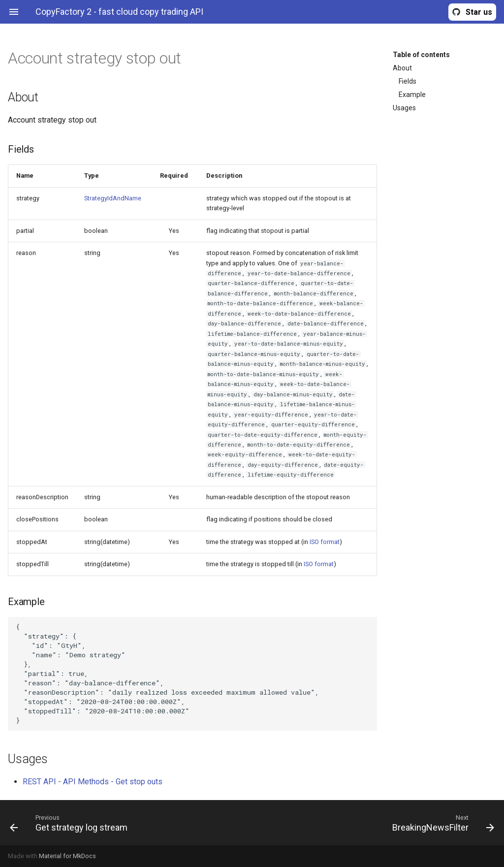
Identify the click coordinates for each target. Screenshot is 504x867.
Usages (404, 108)
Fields (408, 81)
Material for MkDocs (67, 856)
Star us (479, 12)
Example (412, 95)
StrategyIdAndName (113, 198)
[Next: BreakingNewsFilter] (377, 823)
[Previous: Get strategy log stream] (127, 823)
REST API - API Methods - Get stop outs (93, 782)
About (402, 68)
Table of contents (421, 55)
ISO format (325, 542)
